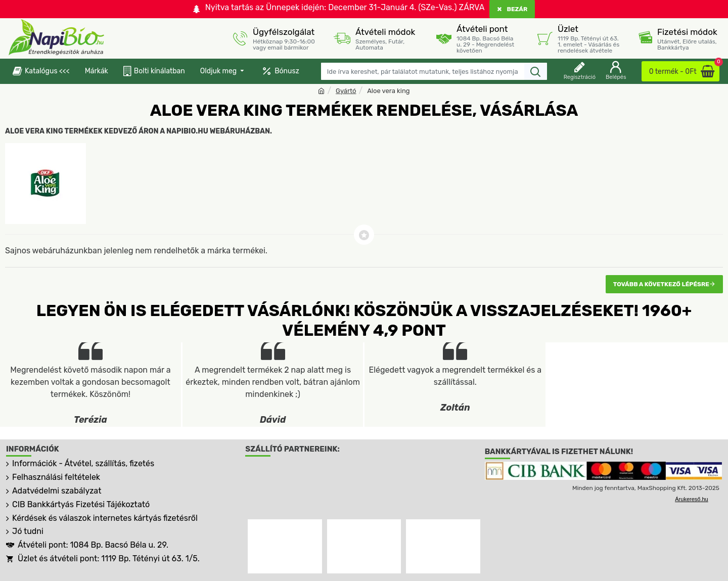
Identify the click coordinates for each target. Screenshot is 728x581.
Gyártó (346, 91)
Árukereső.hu (691, 499)
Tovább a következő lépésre (661, 284)
